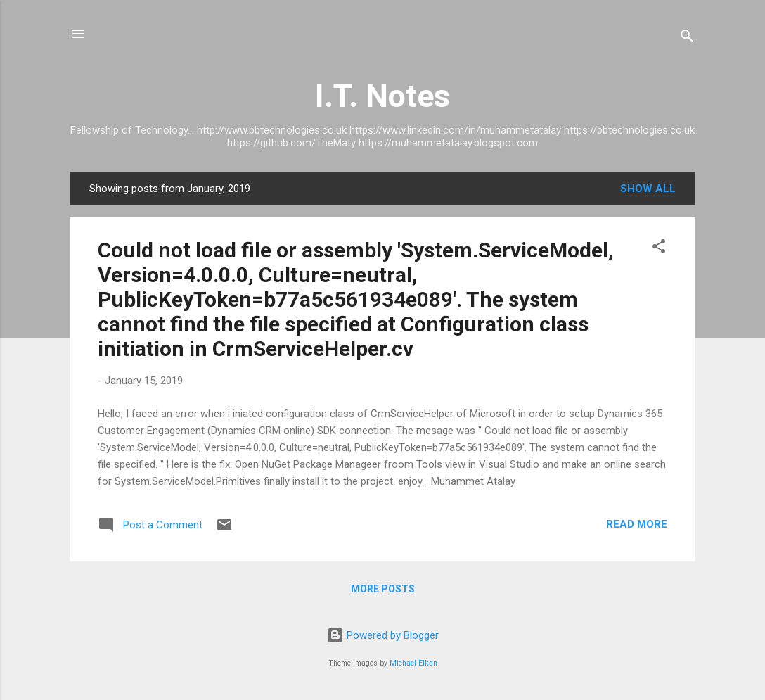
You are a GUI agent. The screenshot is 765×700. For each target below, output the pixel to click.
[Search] (687, 38)
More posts (383, 589)
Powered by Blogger (383, 635)
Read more (637, 524)
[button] (659, 249)
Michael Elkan (413, 663)
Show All (648, 189)
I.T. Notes (382, 96)
